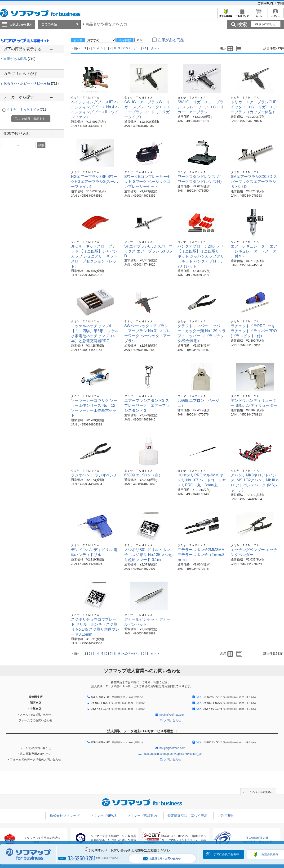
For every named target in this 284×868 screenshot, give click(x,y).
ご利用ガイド (242, 15)
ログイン (275, 15)
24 (145, 48)
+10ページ (130, 48)
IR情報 (279, 3)
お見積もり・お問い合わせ (162, 859)
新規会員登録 (226, 15)
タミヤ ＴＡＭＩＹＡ (27, 109)
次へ (154, 48)
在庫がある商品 (20, 59)
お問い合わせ (173, 720)
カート (259, 15)
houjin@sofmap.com (173, 715)
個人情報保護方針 (257, 838)
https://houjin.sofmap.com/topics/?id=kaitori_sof (173, 754)
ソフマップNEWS (103, 816)
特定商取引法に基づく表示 (187, 816)
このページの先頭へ (261, 792)
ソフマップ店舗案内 (142, 816)
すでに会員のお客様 (226, 854)
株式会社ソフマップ (65, 816)
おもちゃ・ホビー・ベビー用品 (31, 83)
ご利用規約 (266, 3)
